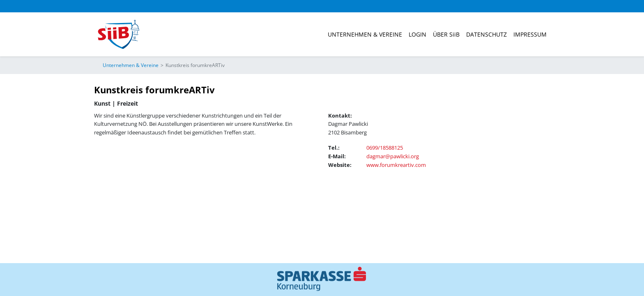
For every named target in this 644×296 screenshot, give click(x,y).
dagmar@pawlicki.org (393, 156)
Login (417, 34)
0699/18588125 (385, 148)
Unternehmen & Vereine (365, 34)
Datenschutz (486, 34)
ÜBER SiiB (446, 34)
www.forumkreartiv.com (396, 165)
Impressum (530, 34)
